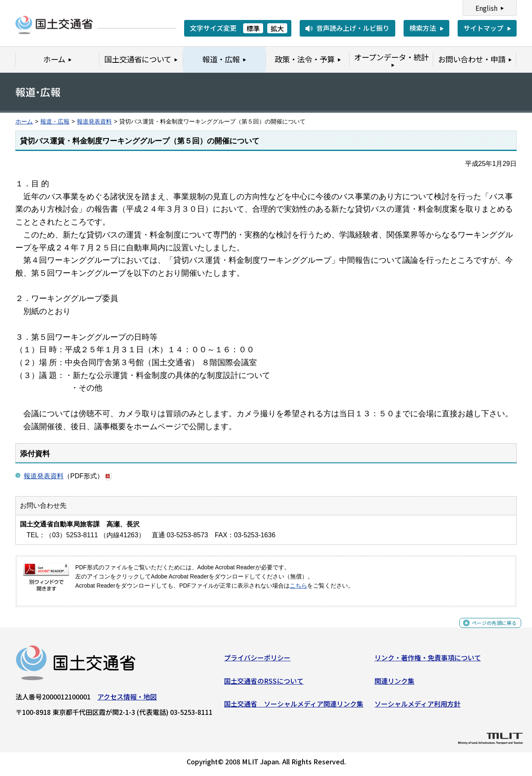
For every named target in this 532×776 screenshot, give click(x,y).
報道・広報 (55, 122)
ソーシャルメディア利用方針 (417, 707)
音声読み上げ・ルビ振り (353, 28)
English (486, 8)
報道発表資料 (94, 122)
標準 (253, 28)
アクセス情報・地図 (127, 700)
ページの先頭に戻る (487, 631)
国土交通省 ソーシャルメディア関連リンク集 (294, 707)
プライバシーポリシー (257, 661)
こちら (298, 586)
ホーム (24, 122)
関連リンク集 (394, 684)
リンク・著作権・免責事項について (428, 661)
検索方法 (423, 28)
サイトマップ (483, 28)
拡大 (277, 28)
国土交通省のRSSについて (264, 684)
